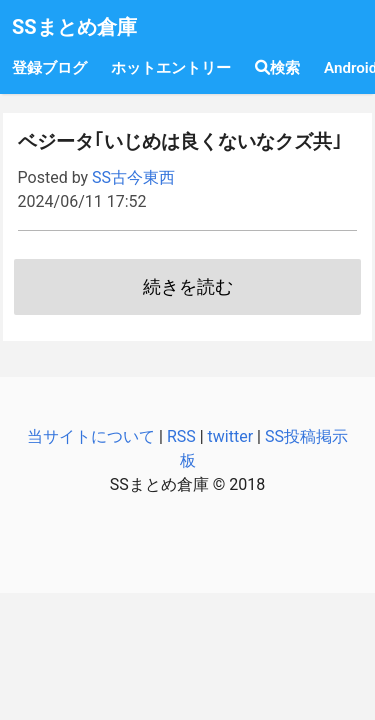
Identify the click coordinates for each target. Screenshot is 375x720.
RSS (181, 436)
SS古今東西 (133, 177)
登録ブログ (49, 68)
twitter (231, 436)
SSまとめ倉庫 (74, 27)
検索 (277, 68)
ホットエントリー (171, 68)
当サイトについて (91, 436)
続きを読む (188, 287)
